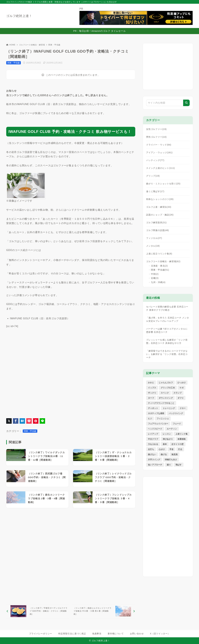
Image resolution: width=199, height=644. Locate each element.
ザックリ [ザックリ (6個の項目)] (152, 393)
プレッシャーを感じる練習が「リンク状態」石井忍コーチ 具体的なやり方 (167, 341)
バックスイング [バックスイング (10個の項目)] (176, 413)
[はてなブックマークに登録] (22, 421)
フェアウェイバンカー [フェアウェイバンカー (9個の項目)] (158, 424)
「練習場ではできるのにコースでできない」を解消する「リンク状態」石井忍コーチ (167, 354)
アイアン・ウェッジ (159, 152)
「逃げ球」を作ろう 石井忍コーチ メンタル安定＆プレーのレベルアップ (168, 319)
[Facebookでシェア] (16, 421)
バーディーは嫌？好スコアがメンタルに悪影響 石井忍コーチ (167, 330)
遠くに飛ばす (155, 191)
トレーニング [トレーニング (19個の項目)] (169, 408)
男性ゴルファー (156, 137)
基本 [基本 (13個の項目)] (165, 444)
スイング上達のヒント (161, 168)
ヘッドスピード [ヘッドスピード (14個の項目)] (155, 429)
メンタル (153, 246)
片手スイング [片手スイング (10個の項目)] (154, 460)
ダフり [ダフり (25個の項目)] (181, 398)
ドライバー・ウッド (159, 145)
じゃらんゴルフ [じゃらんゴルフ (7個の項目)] (166, 383)
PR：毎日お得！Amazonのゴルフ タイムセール (99, 31)
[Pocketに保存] (29, 421)
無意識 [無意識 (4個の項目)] (175, 454)
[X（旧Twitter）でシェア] (9, 421)
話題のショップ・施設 (160, 215)
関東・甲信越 (54, 45)
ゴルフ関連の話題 (158, 230)
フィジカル (154, 238)
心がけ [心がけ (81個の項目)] (162, 449)
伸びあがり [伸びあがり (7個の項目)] (168, 439)
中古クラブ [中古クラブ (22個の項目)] (153, 439)
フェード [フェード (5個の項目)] (177, 424)
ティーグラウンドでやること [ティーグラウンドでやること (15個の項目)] (161, 403)
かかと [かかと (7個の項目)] (151, 383)
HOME (11, 45)
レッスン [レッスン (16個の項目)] (167, 434)
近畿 (155, 278)
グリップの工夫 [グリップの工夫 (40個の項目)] (168, 388)
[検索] (186, 103)
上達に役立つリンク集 (159, 254)
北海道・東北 (159, 266)
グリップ (153, 176)
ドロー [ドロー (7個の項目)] (183, 408)
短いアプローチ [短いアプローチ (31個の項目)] (155, 465)
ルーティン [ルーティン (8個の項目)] (172, 429)
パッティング (155, 160)
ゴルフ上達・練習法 (159, 207)
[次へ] (104, 611)
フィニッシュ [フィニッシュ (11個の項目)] (163, 418)
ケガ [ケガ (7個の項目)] (182, 388)
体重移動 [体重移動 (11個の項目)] (182, 439)
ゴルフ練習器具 (156, 222)
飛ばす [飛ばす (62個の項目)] (179, 465)
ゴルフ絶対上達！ (19, 16)
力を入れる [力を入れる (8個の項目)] (153, 444)
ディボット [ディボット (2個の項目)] (153, 408)
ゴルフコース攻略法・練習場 (32, 45)
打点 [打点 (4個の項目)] (180, 449)
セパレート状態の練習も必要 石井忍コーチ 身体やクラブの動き (167, 308)
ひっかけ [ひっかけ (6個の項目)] (182, 383)
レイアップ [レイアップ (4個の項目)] (153, 434)
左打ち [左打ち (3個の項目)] (151, 449)
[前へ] (38, 611)
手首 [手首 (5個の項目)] (171, 449)
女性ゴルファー (156, 129)
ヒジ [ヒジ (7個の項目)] (150, 418)
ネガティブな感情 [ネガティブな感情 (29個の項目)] (156, 413)
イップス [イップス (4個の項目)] (152, 388)
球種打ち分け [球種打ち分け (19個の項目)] (171, 460)
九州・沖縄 (158, 282)
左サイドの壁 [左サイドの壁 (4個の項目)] (178, 444)
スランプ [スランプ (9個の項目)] (178, 393)
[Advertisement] (71, 556)
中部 (155, 274)
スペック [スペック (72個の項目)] (165, 393)
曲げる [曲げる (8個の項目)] (164, 454)
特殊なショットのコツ (160, 199)
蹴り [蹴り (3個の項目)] (169, 465)
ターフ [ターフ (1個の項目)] (151, 398)
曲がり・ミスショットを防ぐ (163, 184)
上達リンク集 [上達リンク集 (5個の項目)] (182, 434)
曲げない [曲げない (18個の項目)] (152, 454)
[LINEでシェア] (42, 421)
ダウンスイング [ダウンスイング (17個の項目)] (166, 398)
